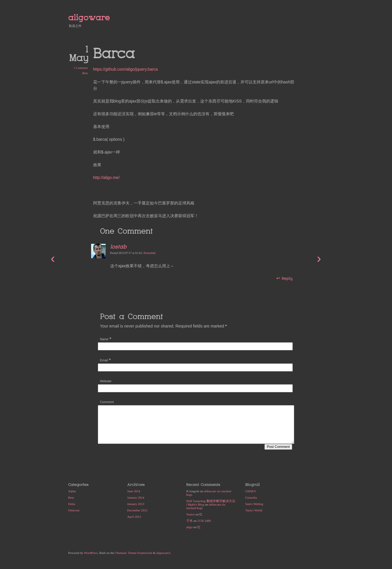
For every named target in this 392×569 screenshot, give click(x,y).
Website (106, 381)
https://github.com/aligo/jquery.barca (126, 69)
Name (104, 339)
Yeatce (191, 514)
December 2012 (137, 510)
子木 (189, 521)
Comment (107, 402)
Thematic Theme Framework (134, 553)
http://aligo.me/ (106, 178)
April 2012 (134, 517)
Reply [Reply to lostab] (287, 278)
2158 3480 (204, 521)
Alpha (72, 491)
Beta (85, 73)
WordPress (91, 553)
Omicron (74, 510)
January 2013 (136, 504)
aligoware (89, 18)
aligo (189, 527)
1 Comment (81, 68)
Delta (72, 504)
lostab (118, 247)
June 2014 (134, 491)
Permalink (150, 253)
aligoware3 (163, 553)
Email (104, 360)
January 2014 (136, 497)
